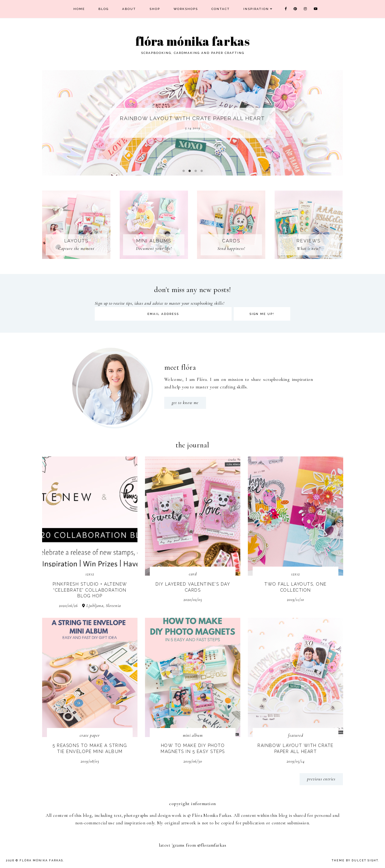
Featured (296, 735)
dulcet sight (365, 860)
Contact (221, 9)
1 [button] (183, 171)
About (129, 9)
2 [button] (189, 171)
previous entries (321, 779)
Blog (103, 9)
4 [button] (202, 171)
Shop (155, 9)
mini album (193, 735)
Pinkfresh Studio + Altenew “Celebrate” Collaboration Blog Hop (90, 590)
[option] (192, 123)
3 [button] (196, 171)
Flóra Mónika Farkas (41, 860)
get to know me (185, 403)
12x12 (90, 574)
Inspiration (256, 9)
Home (79, 9)
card (193, 574)
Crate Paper (90, 735)
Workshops (186, 9)
